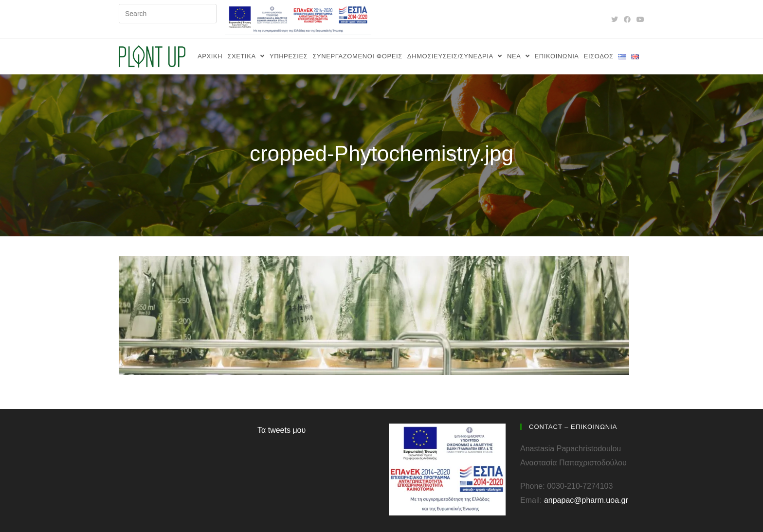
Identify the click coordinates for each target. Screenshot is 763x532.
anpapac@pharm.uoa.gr (586, 500)
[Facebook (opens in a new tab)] (627, 19)
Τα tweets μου (282, 430)
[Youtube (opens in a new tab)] (639, 19)
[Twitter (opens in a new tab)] (615, 19)
